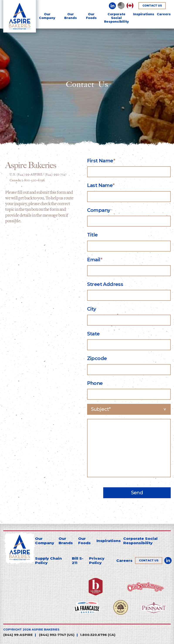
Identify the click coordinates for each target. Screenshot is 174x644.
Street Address (105, 284)
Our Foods (91, 16)
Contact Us (152, 6)
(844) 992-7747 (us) (56, 635)
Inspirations (144, 14)
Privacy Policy (97, 561)
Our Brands (71, 16)
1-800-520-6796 (33, 180)
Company (99, 210)
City (92, 309)
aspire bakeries (46, 629)
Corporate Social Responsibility (140, 541)
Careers (164, 14)
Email (94, 260)
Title (92, 235)
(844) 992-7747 (56, 174)
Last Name (100, 185)
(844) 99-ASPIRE (18, 635)
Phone (95, 383)
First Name (100, 161)
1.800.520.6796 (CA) (98, 635)
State (93, 334)
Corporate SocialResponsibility (117, 18)
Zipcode (97, 358)
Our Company (47, 16)
